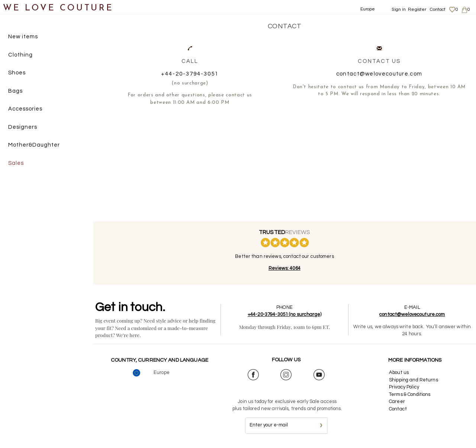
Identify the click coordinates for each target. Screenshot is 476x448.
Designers (23, 127)
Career (397, 401)
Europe (368, 9)
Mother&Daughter (34, 145)
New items (23, 37)
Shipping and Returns (414, 380)
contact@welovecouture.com (379, 74)
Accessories (25, 109)
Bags (15, 91)
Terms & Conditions (410, 394)
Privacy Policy (404, 387)
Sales (16, 163)
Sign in (399, 9)
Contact (438, 9)
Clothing (20, 55)
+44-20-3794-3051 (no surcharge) (284, 314)
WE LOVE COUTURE (58, 8)
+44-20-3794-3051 (190, 74)
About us (399, 372)
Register (417, 9)
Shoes (17, 73)
